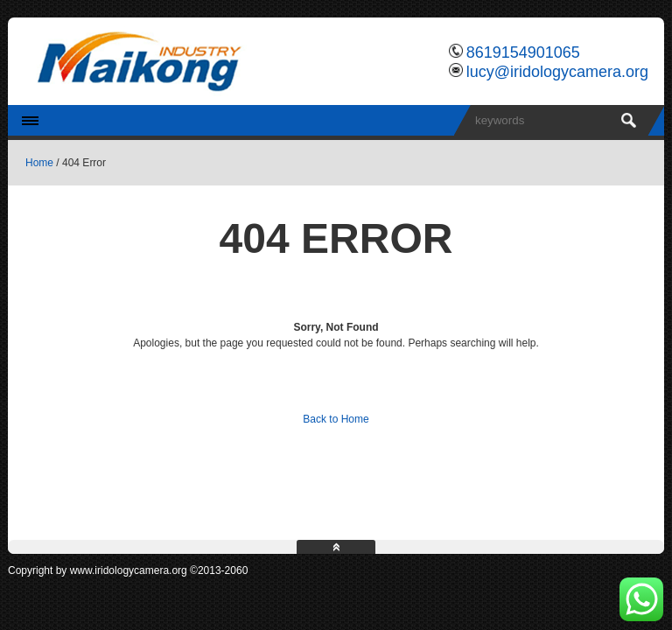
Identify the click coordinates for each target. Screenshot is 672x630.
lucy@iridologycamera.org (557, 72)
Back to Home (336, 419)
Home (39, 163)
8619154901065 (523, 52)
